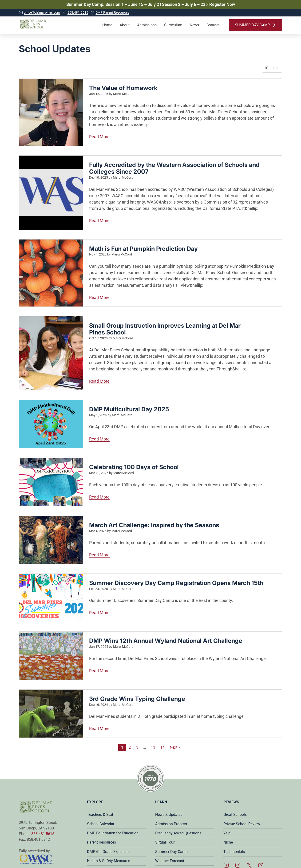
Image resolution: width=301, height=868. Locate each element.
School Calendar (101, 824)
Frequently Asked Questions (178, 833)
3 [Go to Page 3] (137, 747)
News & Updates (169, 815)
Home (107, 25)
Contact (213, 25)
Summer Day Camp (171, 852)
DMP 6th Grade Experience (109, 852)
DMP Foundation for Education (113, 833)
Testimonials (234, 852)
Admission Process (171, 824)
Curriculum (173, 25)
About (125, 25)
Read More (128, 136)
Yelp (227, 833)
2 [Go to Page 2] (130, 747)
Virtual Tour (165, 842)
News (194, 25)
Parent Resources (101, 842)
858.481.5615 (43, 834)
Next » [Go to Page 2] (175, 747)
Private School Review (242, 824)
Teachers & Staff (101, 815)
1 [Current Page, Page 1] (122, 747)
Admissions (147, 25)
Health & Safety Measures (109, 861)
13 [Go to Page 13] (153, 747)
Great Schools (235, 815)
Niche (228, 842)
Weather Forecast (170, 861)
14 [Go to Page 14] (162, 747)
